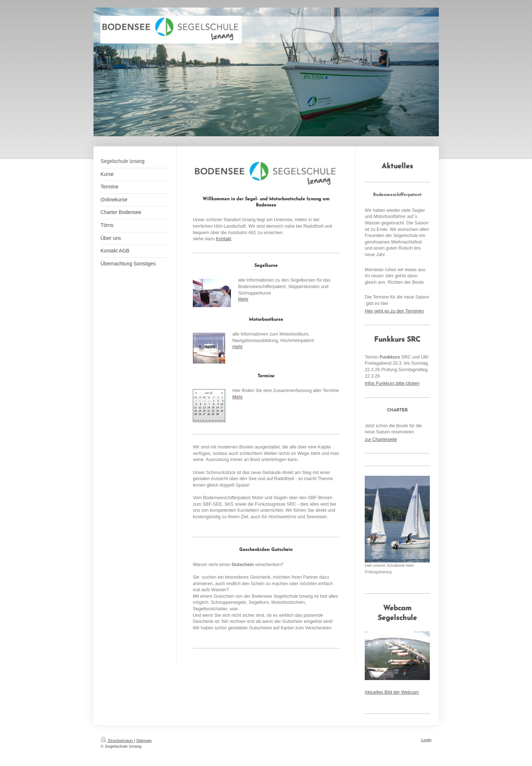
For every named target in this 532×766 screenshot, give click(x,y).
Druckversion (117, 740)
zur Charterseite (381, 439)
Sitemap (144, 740)
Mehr (243, 299)
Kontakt (224, 239)
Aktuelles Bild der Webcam (392, 692)
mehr (238, 347)
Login (426, 740)
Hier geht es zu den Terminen (394, 311)
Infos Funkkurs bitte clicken (392, 383)
